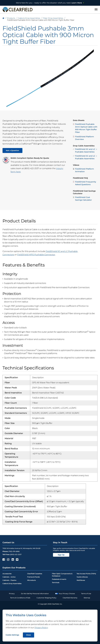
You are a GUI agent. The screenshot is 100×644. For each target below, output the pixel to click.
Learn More (49, 3)
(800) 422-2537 (32, 168)
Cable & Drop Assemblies (12, 584)
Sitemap (87, 598)
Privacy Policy (41, 628)
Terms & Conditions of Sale (20, 598)
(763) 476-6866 (14, 551)
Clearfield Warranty (70, 598)
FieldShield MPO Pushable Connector (36, 255)
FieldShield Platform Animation (83, 170)
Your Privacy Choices (65, 594)
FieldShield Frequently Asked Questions (85, 183)
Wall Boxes (81, 580)
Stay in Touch (60, 543)
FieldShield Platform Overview (83, 138)
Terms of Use (86, 594)
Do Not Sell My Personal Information (35, 594)
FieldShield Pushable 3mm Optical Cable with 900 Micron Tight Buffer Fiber (85, 128)
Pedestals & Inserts (59, 579)
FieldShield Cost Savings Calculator (82, 199)
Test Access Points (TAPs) (86, 574)
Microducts (31, 580)
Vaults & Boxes (82, 577)
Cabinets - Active (9, 577)
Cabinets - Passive (9, 580)
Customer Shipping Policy (46, 598)
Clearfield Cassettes (35, 574)
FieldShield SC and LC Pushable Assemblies (84, 150)
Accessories (7, 574)
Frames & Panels (33, 577)
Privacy (12, 594)
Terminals (56, 582)
